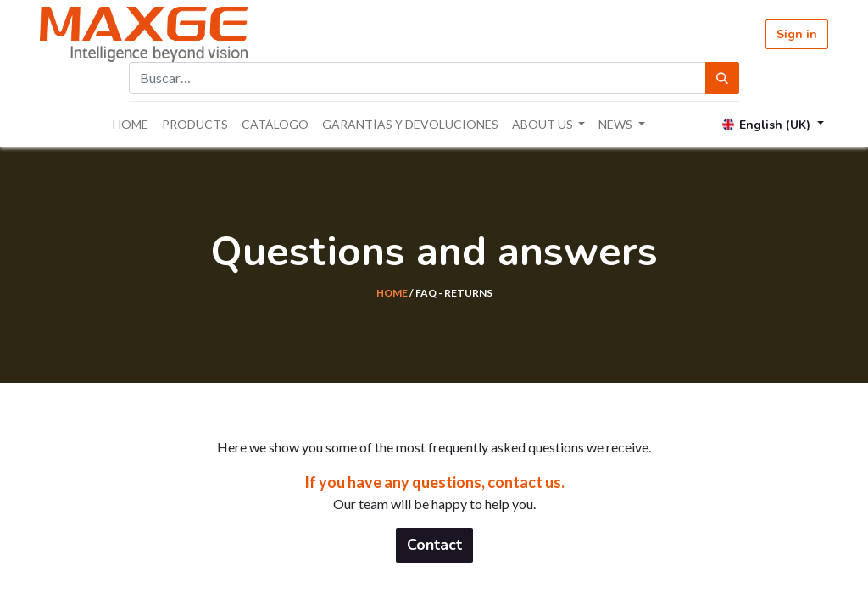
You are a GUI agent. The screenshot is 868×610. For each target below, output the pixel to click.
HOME (392, 293)
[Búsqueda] (722, 78)
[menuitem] (131, 124)
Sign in (797, 34)
